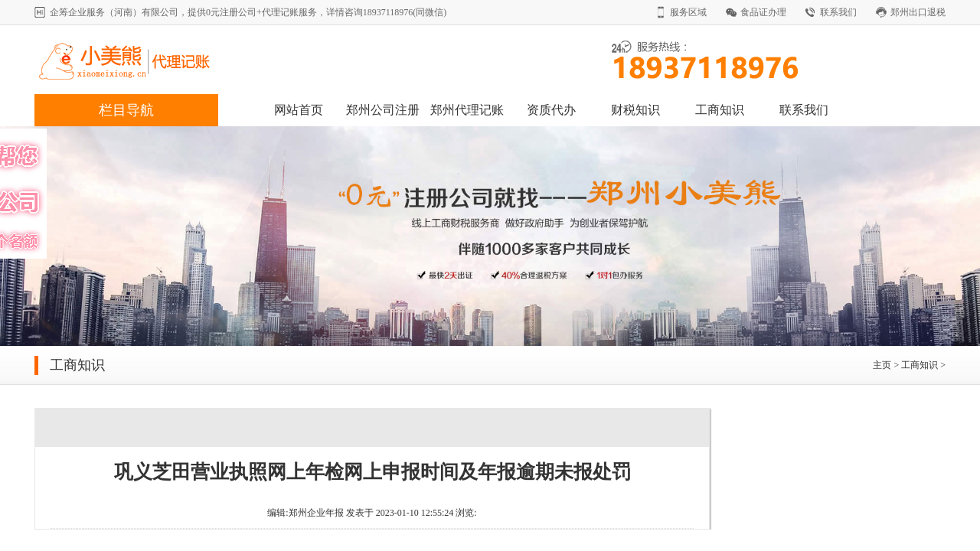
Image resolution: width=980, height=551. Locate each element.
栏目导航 (126, 110)
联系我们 (838, 12)
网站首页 (299, 110)
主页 (882, 365)
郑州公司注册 (383, 110)
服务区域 (688, 12)
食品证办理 (763, 12)
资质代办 (551, 110)
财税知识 (635, 110)
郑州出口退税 (918, 12)
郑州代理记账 (467, 110)
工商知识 (720, 110)
